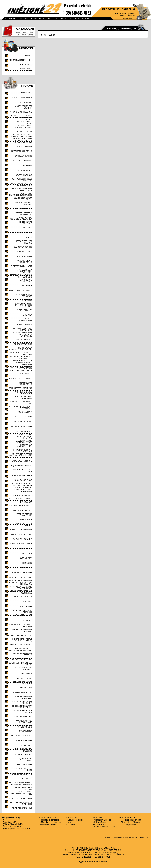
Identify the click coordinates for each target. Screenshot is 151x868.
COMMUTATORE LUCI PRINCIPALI (24, 204)
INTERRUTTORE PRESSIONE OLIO (21, 402)
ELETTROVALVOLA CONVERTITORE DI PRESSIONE (25, 271)
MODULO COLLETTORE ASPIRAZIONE (23, 491)
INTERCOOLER (26, 374)
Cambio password (129, 824)
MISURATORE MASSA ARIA (22, 475)
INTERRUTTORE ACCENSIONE (20, 379)
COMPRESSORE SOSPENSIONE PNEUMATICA (21, 218)
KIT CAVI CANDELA (25, 412)
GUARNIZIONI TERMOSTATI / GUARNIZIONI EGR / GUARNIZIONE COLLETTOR (21, 359)
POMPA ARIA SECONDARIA (22, 539)
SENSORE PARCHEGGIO (22, 693)
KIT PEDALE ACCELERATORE (21, 426)
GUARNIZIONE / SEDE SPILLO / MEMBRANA (21, 354)
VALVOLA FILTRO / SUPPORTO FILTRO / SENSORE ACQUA (20, 784)
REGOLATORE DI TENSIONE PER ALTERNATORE (21, 587)
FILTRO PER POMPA (24, 310)
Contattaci (72, 824)
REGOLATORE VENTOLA (23, 597)
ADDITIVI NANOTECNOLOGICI (21, 60)
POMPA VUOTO (26, 568)
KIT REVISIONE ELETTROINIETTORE (24, 441)
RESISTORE (27, 602)
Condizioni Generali (103, 820)
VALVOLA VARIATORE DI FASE (20, 798)
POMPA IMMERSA (25, 558)
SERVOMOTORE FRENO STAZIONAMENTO (23, 726)
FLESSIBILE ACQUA (24, 325)
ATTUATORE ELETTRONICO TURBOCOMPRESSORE (21, 117)
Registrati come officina (131, 820)
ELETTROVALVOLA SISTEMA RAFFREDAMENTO (21, 276)
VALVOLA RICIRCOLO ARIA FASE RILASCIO (22, 788)
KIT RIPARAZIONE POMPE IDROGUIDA (22, 451)
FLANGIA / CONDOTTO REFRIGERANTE (23, 320)
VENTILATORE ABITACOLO (22, 808)
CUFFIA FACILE (26, 65)
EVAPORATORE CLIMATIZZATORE (25, 281)
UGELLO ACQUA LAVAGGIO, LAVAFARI (21, 760)
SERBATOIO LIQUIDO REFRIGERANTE (24, 721)
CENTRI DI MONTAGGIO (83, 19)
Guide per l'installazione (105, 827)
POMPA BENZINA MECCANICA (21, 544)
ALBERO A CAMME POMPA (22, 98)
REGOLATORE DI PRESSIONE (21, 577)
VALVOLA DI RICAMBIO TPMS (21, 774)
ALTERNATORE (26, 102)
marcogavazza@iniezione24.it (17, 829)
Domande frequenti (49, 824)
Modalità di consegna (50, 820)
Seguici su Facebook (77, 820)
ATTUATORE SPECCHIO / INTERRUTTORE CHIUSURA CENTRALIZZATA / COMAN (21, 137)
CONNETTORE (26, 228)
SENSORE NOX (26, 688)
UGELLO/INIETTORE (24, 765)
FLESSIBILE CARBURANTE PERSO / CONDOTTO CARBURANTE (22, 334)
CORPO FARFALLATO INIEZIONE (24, 242)
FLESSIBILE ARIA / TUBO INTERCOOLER (23, 329)
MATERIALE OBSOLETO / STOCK (22, 470)
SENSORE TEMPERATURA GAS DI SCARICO (22, 707)
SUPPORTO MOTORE (24, 741)
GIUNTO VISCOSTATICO (23, 344)
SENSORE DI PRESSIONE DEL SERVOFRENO (20, 664)
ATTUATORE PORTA (24, 132)
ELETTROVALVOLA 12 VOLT (21, 266)
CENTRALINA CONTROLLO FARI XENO (22, 180)
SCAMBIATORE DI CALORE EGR (22, 616)
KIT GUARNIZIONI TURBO (22, 422)
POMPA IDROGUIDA (24, 553)
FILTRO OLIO (27, 300)
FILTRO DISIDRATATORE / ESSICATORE (22, 295)
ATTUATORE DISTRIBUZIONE (21, 112)
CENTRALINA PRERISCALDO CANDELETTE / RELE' (21, 185)
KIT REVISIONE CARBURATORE (26, 70)
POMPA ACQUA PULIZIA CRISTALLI (23, 525)
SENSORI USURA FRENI (23, 717)
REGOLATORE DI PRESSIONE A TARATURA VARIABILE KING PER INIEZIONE (21, 582)
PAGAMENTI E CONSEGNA (30, 19)
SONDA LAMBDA (26, 731)
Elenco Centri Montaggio (132, 822)
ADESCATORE (27, 93)
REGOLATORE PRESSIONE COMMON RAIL (22, 592)
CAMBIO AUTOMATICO (23, 156)
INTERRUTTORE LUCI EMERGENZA (24, 398)
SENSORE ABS (26, 621)
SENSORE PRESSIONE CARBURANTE (23, 697)
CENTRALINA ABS (25, 170)
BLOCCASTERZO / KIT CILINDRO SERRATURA (23, 142)
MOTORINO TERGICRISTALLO (21, 505)
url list (125, 837)
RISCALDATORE (26, 607)
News (70, 822)
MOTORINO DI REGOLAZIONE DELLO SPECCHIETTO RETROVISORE (21, 500)
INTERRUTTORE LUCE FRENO (20, 388)
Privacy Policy (100, 822)
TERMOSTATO (27, 745)
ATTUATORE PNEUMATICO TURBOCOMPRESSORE (22, 127)
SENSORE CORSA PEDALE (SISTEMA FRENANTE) (22, 640)
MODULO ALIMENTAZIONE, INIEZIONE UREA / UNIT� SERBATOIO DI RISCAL (22, 485)
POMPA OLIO (27, 563)
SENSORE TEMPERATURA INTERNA (22, 712)
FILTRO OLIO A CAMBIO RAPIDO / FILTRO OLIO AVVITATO (23, 305)
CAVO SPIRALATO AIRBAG (22, 161)
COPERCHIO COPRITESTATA (21, 233)
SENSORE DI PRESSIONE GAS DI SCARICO (20, 669)
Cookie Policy (100, 824)
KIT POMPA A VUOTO (24, 431)
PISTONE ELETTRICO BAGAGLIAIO (24, 515)
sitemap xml (133, 837)
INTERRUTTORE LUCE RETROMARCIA (23, 393)
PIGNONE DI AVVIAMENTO (22, 510)
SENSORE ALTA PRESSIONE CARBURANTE (21, 630)
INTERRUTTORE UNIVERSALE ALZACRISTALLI (20, 407)
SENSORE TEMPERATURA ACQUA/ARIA (22, 702)
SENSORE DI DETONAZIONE (21, 645)
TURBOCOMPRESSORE (23, 755)
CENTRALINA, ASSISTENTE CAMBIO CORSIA (21, 189)
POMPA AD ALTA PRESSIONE (21, 529)
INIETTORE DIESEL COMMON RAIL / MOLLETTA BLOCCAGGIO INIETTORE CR (21, 369)
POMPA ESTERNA (25, 549)
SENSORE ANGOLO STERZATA (20, 635)
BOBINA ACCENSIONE (23, 146)
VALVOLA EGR (27, 779)
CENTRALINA (27, 166)
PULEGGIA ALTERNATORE (22, 573)
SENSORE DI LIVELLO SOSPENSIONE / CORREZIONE (20, 650)
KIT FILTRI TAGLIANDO (23, 417)
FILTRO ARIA (27, 286)
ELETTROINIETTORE (24, 252)
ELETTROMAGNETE (24, 257)
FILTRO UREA (27, 315)
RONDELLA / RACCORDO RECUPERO (22, 611)
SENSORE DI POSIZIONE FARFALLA (22, 654)
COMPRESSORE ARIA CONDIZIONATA (24, 213)
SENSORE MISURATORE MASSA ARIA (23, 683)
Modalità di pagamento (51, 822)
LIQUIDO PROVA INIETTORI (22, 466)
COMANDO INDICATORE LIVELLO (23, 199)
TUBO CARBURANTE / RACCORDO (24, 750)
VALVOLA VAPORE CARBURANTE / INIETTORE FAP (22, 793)
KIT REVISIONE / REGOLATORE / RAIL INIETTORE (24, 436)
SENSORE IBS (27, 674)
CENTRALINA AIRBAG (24, 175)
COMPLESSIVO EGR (24, 209)
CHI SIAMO (10, 19)
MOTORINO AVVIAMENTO (22, 495)
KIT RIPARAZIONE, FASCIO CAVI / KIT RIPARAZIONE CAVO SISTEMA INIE (20, 456)
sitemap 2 (118, 837)
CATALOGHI (64, 19)
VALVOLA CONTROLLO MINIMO (23, 769)
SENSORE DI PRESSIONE (22, 659)
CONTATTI (50, 19)
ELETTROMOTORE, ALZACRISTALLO (25, 261)
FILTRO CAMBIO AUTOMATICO (20, 291)
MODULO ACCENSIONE (23, 480)
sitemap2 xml (143, 837)
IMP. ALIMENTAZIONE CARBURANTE (24, 364)
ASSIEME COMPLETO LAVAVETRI (24, 107)
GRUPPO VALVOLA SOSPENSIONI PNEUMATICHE (20, 349)
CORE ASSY (27, 237)
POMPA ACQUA (26, 520)
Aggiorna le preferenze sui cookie (93, 861)
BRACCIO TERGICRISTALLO (21, 151)
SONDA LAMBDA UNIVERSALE (21, 736)
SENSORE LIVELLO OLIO (22, 678)
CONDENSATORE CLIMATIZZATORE (25, 223)
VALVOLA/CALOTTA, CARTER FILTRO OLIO (21, 803)
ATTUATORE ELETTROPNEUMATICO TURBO (23, 122)
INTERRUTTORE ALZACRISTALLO (26, 383)
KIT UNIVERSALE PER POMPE (20, 461)
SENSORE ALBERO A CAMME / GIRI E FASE (20, 626)
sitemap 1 (109, 837)
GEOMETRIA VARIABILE (23, 339)
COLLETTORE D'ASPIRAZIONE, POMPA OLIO (21, 194)
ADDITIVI (29, 55)
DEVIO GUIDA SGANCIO (23, 247)
